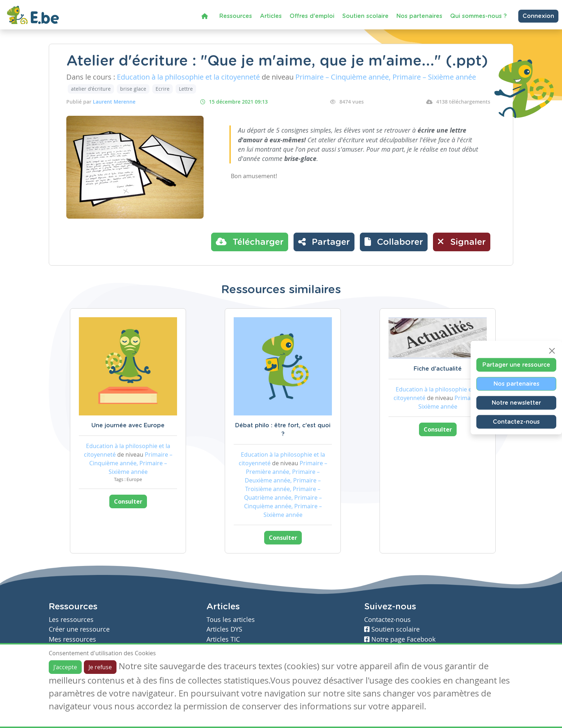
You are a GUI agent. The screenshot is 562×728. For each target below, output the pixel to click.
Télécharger (250, 242)
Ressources (236, 16)
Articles (271, 16)
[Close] (552, 351)
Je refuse (100, 667)
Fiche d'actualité (438, 369)
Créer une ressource (79, 629)
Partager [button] (324, 242)
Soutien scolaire (365, 16)
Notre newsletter (516, 403)
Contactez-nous (516, 422)
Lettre (186, 89)
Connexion (538, 16)
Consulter (128, 501)
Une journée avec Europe (128, 425)
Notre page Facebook (400, 639)
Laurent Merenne (114, 102)
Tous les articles (231, 620)
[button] (394, 242)
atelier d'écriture (91, 89)
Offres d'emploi (312, 16)
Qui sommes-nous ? (478, 16)
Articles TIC (223, 639)
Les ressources (71, 620)
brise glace (133, 89)
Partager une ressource (516, 365)
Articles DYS (224, 629)
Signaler (462, 242)
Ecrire (163, 89)
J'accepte (65, 667)
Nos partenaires (419, 16)
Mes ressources (72, 639)
